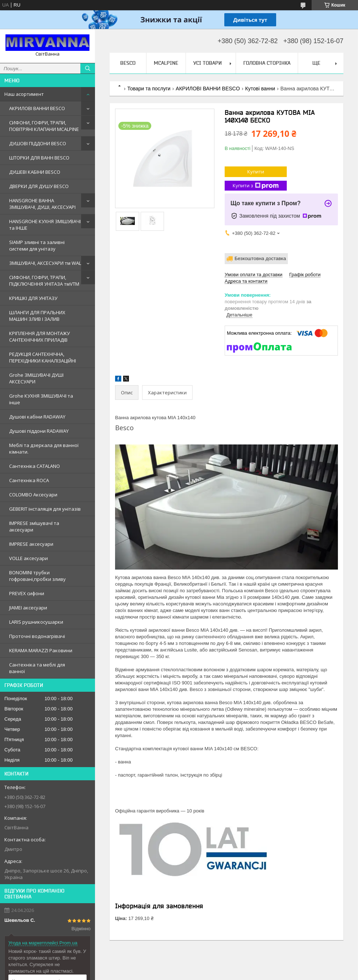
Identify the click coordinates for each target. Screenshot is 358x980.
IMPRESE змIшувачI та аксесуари (34, 526)
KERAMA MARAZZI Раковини (41, 650)
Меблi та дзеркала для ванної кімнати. (44, 448)
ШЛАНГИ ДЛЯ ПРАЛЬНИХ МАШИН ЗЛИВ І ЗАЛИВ (37, 316)
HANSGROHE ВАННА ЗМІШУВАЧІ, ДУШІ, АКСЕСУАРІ (42, 204)
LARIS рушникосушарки (36, 622)
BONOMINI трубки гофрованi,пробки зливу (37, 576)
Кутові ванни (260, 89)
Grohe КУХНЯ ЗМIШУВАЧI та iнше (41, 399)
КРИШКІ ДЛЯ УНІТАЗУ (33, 298)
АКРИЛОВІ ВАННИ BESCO (37, 108)
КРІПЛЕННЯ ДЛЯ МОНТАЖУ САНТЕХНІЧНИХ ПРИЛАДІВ (39, 337)
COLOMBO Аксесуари (33, 495)
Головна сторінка (267, 63)
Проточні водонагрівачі (37, 636)
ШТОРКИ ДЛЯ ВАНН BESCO (39, 158)
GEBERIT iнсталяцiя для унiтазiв (45, 509)
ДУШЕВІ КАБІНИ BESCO (35, 172)
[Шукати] (88, 68)
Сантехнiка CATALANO (35, 466)
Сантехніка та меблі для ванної (37, 668)
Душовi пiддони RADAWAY (39, 431)
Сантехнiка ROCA (29, 480)
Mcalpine (166, 63)
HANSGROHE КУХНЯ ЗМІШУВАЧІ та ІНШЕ (45, 225)
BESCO (128, 63)
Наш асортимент (24, 94)
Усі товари (207, 63)
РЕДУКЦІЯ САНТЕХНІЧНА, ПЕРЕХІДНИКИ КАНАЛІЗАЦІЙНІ (43, 357)
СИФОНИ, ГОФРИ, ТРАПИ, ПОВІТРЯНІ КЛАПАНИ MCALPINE (44, 126)
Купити (256, 172)
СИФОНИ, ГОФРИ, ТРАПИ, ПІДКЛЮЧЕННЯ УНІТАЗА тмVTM (44, 281)
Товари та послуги (149, 89)
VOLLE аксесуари (28, 558)
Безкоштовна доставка (260, 258)
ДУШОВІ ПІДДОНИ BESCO (38, 143)
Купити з (256, 186)
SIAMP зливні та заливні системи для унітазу (37, 245)
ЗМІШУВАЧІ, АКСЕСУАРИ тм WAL (45, 263)
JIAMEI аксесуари (28, 608)
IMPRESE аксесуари (31, 544)
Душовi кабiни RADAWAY (37, 417)
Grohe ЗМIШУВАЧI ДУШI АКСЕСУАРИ (36, 378)
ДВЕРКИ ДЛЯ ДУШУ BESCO (39, 186)
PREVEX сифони (27, 593)
